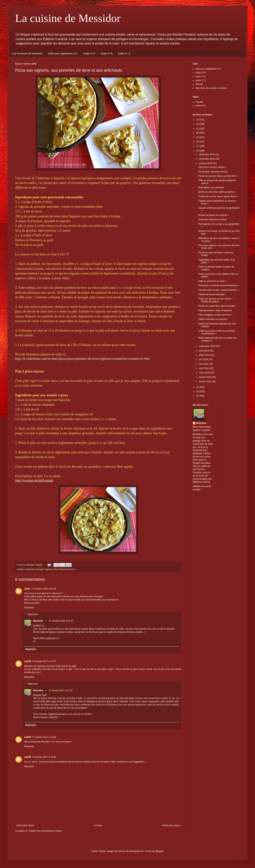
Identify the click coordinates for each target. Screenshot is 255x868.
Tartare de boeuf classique (212, 294)
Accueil (98, 825)
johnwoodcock (136, 851)
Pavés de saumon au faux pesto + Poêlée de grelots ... (216, 300)
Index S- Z (124, 54)
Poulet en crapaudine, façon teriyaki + (217, 306)
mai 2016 (204, 364)
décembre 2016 (207, 154)
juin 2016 (204, 359)
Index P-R (107, 54)
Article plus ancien (171, 825)
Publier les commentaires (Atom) (46, 831)
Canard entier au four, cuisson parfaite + (219, 290)
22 (198, 124)
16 (198, 151)
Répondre (29, 608)
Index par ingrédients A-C (63, 54)
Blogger (160, 851)
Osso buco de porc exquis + (212, 167)
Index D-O (89, 54)
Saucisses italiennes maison (213, 220)
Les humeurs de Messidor (27, 54)
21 (198, 129)
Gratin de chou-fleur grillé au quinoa (216, 192)
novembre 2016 (207, 159)
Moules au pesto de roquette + (214, 215)
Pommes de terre (67, 569)
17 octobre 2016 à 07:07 (61, 621)
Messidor (38, 621)
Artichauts (30, 569)
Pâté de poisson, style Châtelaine (215, 310)
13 (198, 396)
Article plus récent (25, 825)
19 (198, 137)
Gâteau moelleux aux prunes (213, 319)
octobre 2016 (206, 163)
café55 (28, 661)
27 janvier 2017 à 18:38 (44, 757)
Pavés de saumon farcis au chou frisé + (218, 176)
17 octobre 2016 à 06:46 (44, 589)
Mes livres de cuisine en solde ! (211, 88)
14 (198, 392)
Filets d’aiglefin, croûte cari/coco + (215, 315)
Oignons (48, 569)
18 (198, 142)
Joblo (27, 589)
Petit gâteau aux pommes (211, 188)
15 (198, 387)
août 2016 (204, 351)
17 (198, 146)
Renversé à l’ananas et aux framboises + (219, 285)
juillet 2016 (205, 355)
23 (198, 120)
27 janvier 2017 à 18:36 (44, 737)
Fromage (39, 569)
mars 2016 (205, 373)
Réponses (33, 614)
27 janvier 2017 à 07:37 (61, 690)
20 (198, 133)
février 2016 (205, 377)
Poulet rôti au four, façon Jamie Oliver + (218, 196)
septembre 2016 (207, 346)
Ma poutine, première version (213, 172)
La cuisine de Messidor (68, 18)
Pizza (56, 569)
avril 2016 (204, 368)
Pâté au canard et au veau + (213, 281)
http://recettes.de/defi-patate (34, 480)
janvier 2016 (205, 382)
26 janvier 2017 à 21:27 (44, 661)
